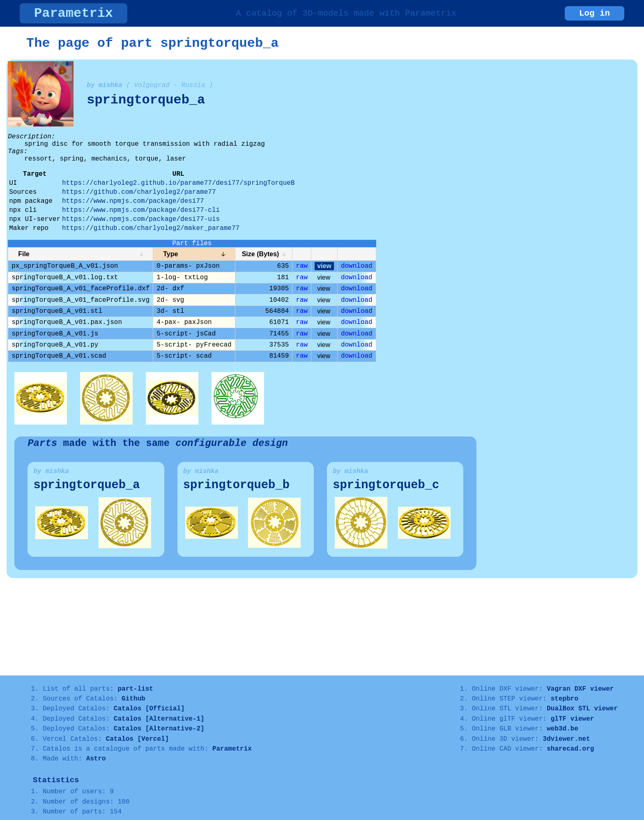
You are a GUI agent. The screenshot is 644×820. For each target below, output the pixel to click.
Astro (96, 759)
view (324, 266)
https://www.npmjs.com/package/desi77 (133, 201)
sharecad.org (570, 749)
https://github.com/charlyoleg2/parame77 (139, 192)
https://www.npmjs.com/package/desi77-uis (141, 219)
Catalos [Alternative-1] (159, 719)
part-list (135, 689)
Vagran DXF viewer (580, 689)
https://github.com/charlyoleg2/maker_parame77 (151, 228)
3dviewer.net (567, 739)
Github (133, 699)
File (24, 254)
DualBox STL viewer (582, 709)
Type (170, 254)
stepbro (565, 699)
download (357, 266)
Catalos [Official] (149, 709)
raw (302, 266)
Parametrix (74, 13)
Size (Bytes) (261, 254)
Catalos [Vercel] (138, 739)
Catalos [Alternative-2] (159, 729)
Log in (595, 13)
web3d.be (562, 729)
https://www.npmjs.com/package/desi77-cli (141, 210)
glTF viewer (573, 719)
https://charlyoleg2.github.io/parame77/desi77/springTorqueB (178, 183)
